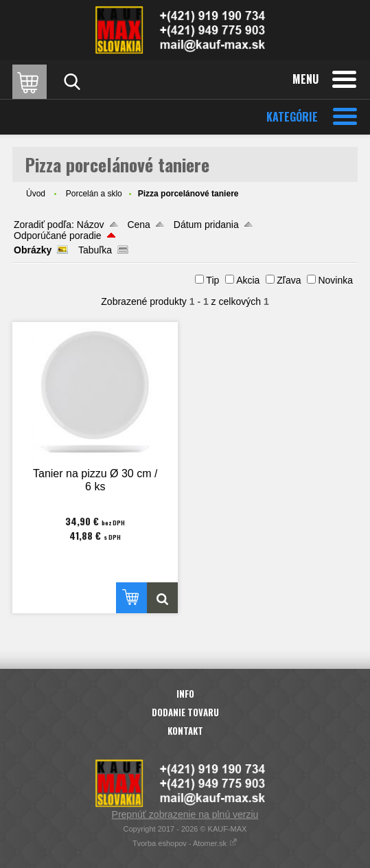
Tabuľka (95, 250)
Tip (212, 280)
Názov (91, 225)
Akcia (248, 280)
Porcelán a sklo (94, 194)
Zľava (289, 280)
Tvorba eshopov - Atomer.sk (185, 843)
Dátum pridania (206, 225)
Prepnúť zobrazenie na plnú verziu (185, 814)
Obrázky (33, 250)
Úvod (36, 194)
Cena (138, 225)
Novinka (335, 280)
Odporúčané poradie (58, 236)
